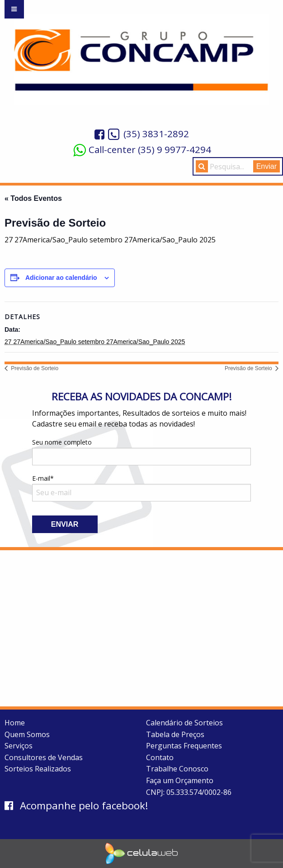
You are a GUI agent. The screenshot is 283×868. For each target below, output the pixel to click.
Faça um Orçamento (180, 780)
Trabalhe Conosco (177, 769)
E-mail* (142, 488)
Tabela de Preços (175, 734)
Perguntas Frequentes (184, 746)
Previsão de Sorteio (34, 368)
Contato (160, 757)
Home (15, 723)
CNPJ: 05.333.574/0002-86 (189, 792)
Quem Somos (27, 734)
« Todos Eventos (33, 198)
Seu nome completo (142, 452)
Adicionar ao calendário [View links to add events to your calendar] (61, 278)
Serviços (19, 746)
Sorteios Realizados (38, 769)
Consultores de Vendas (44, 757)
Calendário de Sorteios (184, 723)
